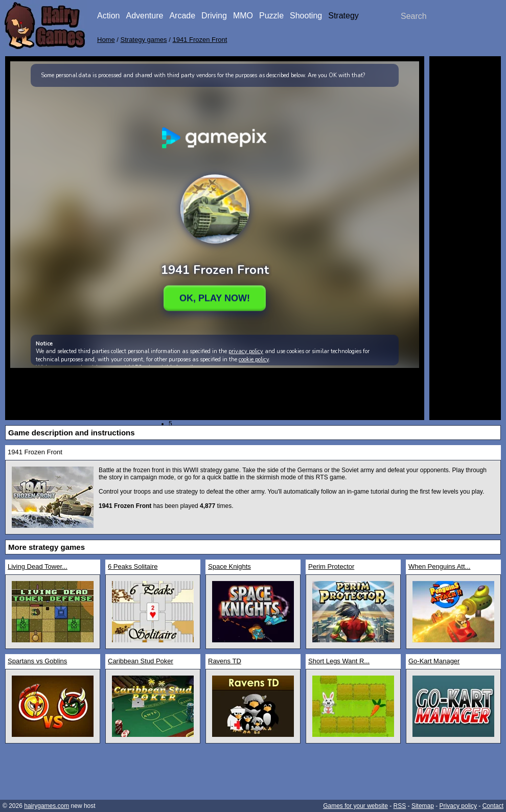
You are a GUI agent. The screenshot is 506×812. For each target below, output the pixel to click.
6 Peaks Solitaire (133, 566)
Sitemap (423, 806)
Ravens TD (225, 661)
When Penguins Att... (439, 566)
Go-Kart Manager (434, 661)
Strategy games (144, 40)
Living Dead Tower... (38, 566)
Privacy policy (458, 806)
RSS (400, 806)
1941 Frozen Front (200, 40)
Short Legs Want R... (339, 661)
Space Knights (229, 566)
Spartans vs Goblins (37, 661)
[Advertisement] (465, 215)
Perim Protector (331, 566)
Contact (493, 806)
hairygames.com (47, 806)
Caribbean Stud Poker (141, 661)
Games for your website (355, 806)
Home (106, 40)
